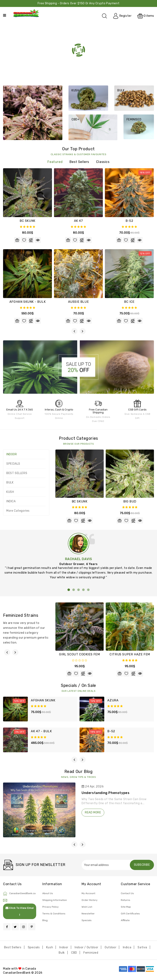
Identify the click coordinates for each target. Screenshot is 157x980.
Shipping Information (55, 900)
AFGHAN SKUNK (43, 700)
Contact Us (127, 893)
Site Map (126, 907)
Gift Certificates (130, 914)
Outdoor (110, 947)
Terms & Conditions (54, 914)
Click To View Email (20, 911)
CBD (74, 953)
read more (93, 812)
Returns (126, 900)
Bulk (62, 953)
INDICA (11, 501)
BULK (10, 483)
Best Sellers (79, 162)
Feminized (91, 953)
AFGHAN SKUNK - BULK (27, 302)
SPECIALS (13, 464)
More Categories (18, 511)
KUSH (10, 492)
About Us (48, 893)
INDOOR (12, 454)
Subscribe (142, 865)
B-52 (129, 221)
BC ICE (129, 302)
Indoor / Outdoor (86, 947)
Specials (87, 920)
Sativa (142, 947)
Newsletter (88, 914)
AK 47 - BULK (41, 731)
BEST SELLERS (17, 473)
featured (55, 162)
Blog (45, 920)
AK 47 (78, 221)
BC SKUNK (27, 221)
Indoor (64, 947)
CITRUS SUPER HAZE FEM (130, 654)
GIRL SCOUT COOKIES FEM (79, 654)
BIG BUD (130, 501)
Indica (127, 947)
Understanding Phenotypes (105, 793)
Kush (50, 947)
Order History (90, 900)
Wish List (87, 907)
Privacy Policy (50, 907)
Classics (103, 162)
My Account (88, 893)
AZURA (113, 700)
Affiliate (125, 920)
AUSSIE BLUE (78, 302)
